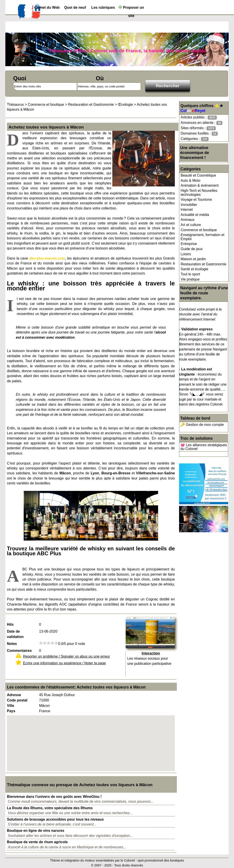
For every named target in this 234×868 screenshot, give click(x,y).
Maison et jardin (193, 259)
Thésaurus (15, 105)
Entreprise (189, 244)
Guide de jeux (192, 249)
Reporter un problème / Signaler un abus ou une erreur (67, 656)
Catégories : (195, 139)
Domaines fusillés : (199, 134)
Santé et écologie (194, 269)
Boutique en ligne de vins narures (36, 831)
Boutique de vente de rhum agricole (37, 842)
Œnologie (125, 105)
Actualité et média (195, 215)
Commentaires (19, 651)
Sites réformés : (198, 128)
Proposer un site (131, 8)
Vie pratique (190, 279)
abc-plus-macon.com (47, 258)
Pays (11, 711)
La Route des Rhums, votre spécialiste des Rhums (50, 808)
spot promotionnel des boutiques (161, 860)
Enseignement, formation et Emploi (203, 237)
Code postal (17, 700)
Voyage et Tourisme (196, 200)
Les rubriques (103, 7)
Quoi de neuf (75, 7)
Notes (12, 644)
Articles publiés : (199, 117)
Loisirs (186, 254)
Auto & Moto (190, 181)
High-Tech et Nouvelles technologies (199, 193)
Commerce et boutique (199, 230)
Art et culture (191, 225)
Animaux (188, 220)
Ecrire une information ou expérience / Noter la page (64, 663)
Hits (10, 624)
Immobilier (189, 205)
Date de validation (15, 634)
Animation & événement (200, 185)
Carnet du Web (47, 7)
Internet (187, 210)
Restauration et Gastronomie (204, 264)
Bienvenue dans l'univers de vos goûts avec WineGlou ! (54, 797)
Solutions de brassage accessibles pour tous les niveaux (55, 819)
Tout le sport (190, 274)
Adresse (14, 695)
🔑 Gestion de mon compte (202, 425)
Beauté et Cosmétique (198, 175)
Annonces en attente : (202, 123)
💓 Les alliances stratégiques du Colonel (204, 447)
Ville (11, 706)
